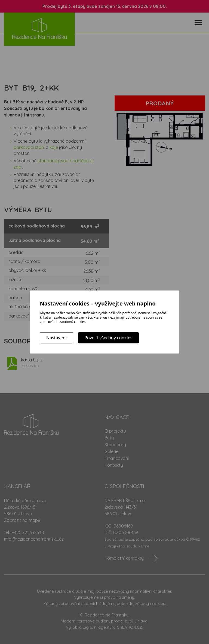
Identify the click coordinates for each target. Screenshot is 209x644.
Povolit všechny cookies (108, 338)
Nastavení (56, 338)
